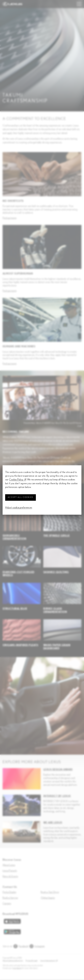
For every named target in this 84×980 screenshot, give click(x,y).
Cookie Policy (16, 480)
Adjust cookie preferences (19, 508)
